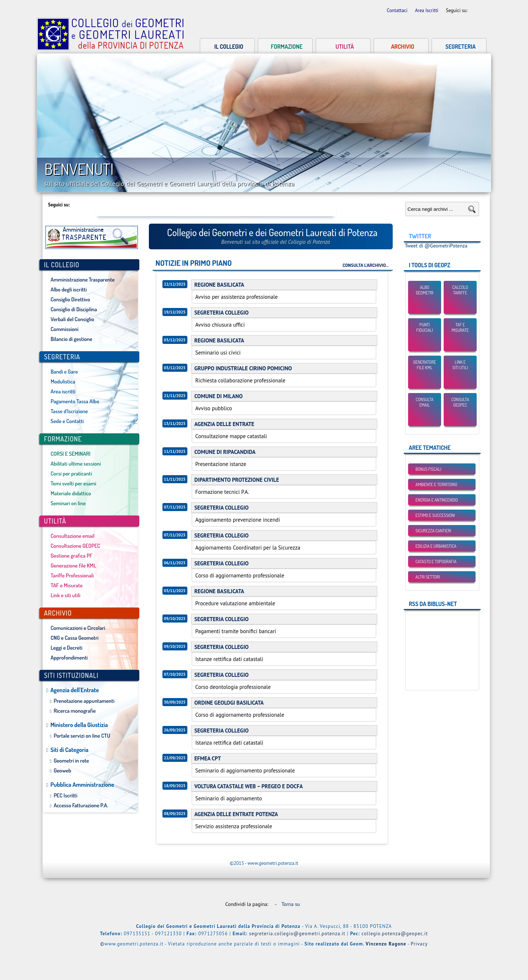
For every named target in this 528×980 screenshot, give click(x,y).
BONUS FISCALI (428, 469)
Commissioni (65, 329)
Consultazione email (72, 536)
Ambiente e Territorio (436, 485)
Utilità (345, 47)
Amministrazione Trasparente (83, 280)
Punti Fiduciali (425, 327)
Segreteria (461, 47)
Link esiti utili (460, 365)
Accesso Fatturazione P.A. (81, 805)
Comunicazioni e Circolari (78, 628)
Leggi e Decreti (67, 648)
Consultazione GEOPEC (75, 546)
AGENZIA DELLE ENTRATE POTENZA (236, 814)
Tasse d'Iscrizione (69, 411)
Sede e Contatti (67, 421)
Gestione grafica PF (71, 556)
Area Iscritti (427, 10)
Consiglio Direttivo (70, 299)
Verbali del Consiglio (72, 319)
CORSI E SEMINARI (71, 454)
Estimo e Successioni (435, 515)
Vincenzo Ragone (386, 944)
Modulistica (63, 381)
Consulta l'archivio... (366, 265)
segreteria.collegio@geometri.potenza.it (297, 934)
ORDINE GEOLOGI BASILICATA (229, 703)
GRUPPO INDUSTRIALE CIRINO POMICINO (243, 368)
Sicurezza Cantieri (433, 531)
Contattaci (398, 10)
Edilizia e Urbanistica (436, 546)
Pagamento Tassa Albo (75, 401)
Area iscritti (63, 391)
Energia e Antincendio (437, 500)
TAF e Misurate (67, 585)
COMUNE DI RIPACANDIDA (225, 452)
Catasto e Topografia (436, 561)
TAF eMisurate (460, 327)
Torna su (292, 904)
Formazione (287, 47)
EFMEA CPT (208, 758)
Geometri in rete (71, 761)
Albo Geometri (425, 290)
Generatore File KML (425, 365)
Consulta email (425, 402)
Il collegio (229, 47)
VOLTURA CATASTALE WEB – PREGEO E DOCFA (249, 786)
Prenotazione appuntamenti (84, 701)
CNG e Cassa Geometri (75, 638)
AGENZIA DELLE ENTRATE (224, 424)
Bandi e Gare (64, 372)
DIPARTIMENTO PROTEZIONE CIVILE (237, 480)
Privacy (419, 944)
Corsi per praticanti (71, 474)
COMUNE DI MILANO (219, 396)
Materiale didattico (71, 493)
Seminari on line (68, 503)
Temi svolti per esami (74, 483)
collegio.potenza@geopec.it (395, 934)
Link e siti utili (65, 595)
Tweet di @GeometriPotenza (436, 246)
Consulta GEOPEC (460, 402)
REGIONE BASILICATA (219, 285)
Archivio (402, 47)
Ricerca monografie (75, 711)
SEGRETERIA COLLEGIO (221, 313)
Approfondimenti (69, 658)
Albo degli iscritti (69, 289)
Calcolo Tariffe (460, 290)
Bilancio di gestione (71, 339)
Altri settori (428, 577)
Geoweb (62, 770)
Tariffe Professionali (72, 575)
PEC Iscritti (65, 795)
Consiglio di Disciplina (74, 309)
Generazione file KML (73, 566)
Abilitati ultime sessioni (76, 464)
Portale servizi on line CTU (82, 736)
